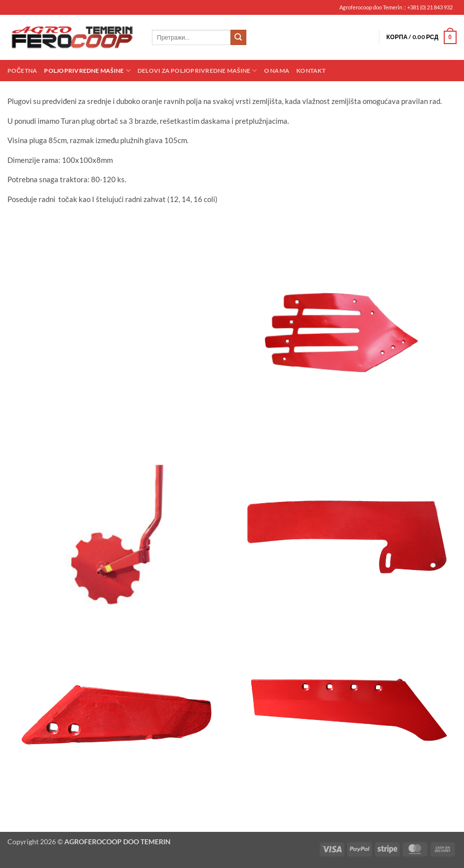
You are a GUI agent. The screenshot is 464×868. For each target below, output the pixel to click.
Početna (22, 71)
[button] (421, 38)
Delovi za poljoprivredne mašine (197, 71)
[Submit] (238, 38)
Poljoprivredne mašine (87, 71)
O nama (277, 71)
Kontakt (311, 71)
